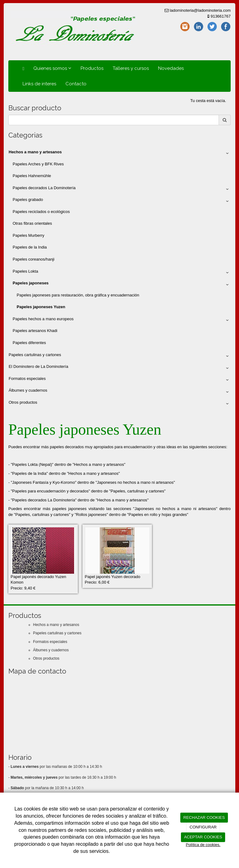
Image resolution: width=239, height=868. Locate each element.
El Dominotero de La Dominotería (119, 368)
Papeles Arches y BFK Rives (38, 164)
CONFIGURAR (203, 827)
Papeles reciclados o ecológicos (41, 212)
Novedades (171, 68)
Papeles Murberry (29, 235)
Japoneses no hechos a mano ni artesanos (135, 482)
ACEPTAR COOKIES (203, 837)
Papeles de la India (30, 247)
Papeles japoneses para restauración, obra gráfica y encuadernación (78, 295)
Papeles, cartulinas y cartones (137, 491)
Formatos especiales (119, 380)
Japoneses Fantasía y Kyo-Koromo (44, 482)
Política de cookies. (203, 845)
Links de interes (39, 84)
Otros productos (119, 404)
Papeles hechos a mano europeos (122, 320)
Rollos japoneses (91, 515)
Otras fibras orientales (32, 223)
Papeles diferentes (29, 343)
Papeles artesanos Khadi (35, 331)
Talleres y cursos (131, 68)
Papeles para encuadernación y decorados (50, 491)
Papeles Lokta (122, 273)
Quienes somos (52, 68)
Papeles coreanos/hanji (34, 259)
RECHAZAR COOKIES (204, 817)
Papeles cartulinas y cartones (119, 356)
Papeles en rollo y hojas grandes (158, 515)
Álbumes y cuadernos (119, 392)
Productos (92, 68)
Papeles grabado (122, 201)
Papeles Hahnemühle (32, 176)
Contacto (76, 84)
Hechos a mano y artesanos (99, 464)
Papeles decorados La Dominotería (122, 189)
